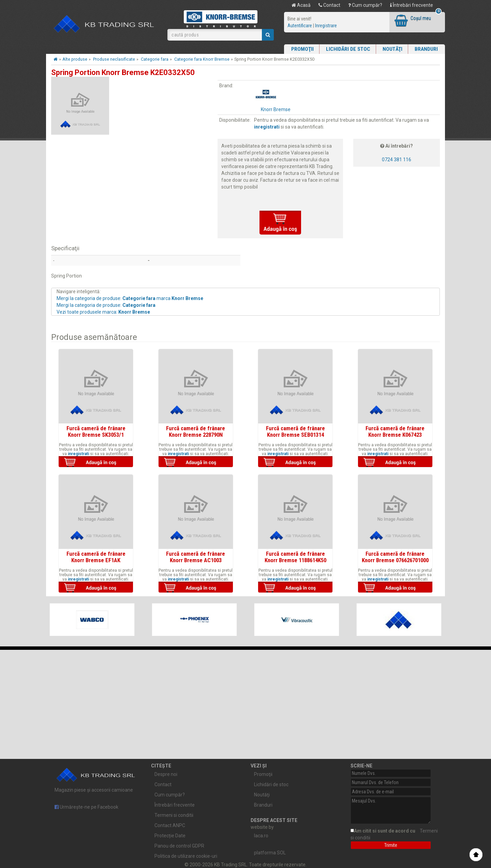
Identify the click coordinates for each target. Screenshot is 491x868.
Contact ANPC (170, 825)
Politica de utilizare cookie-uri (186, 856)
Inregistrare (326, 26)
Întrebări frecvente (412, 5)
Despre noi (166, 774)
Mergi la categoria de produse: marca (130, 298)
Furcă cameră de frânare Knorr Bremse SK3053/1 (96, 431)
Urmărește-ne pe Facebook (86, 807)
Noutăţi (392, 49)
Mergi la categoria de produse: (106, 305)
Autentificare (300, 26)
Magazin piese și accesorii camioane (96, 778)
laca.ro (261, 836)
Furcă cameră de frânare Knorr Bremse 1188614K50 (295, 557)
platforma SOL (270, 853)
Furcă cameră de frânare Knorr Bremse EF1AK (96, 557)
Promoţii (302, 49)
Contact (329, 5)
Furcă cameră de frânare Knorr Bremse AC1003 (196, 557)
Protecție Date (170, 836)
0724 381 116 (397, 160)
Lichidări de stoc (348, 49)
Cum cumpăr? (365, 5)
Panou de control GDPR (179, 846)
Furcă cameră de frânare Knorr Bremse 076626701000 (395, 557)
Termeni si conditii (174, 815)
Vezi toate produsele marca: (103, 312)
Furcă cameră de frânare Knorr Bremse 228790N (196, 431)
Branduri (426, 49)
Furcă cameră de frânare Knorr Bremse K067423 (395, 431)
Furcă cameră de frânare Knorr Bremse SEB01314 (295, 431)
